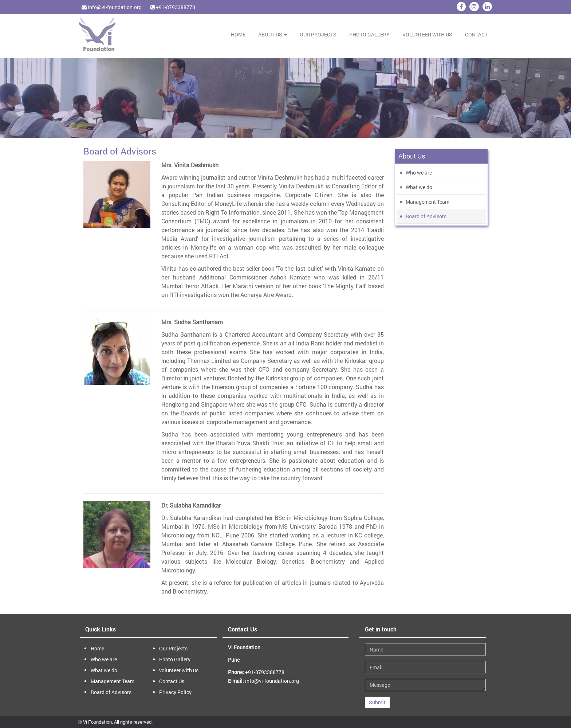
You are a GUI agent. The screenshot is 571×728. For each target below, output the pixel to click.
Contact (476, 34)
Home (238, 34)
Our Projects (318, 34)
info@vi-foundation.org (112, 7)
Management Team (428, 202)
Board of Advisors (426, 216)
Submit (377, 702)
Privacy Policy (175, 692)
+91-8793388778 (173, 7)
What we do (419, 187)
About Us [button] (273, 34)
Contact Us (172, 681)
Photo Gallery (369, 34)
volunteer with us (427, 34)
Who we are (419, 173)
